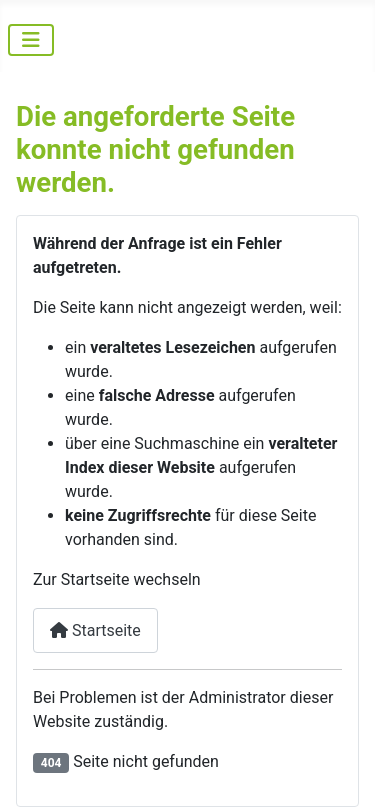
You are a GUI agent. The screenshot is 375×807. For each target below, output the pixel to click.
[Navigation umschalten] (31, 40)
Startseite (95, 630)
